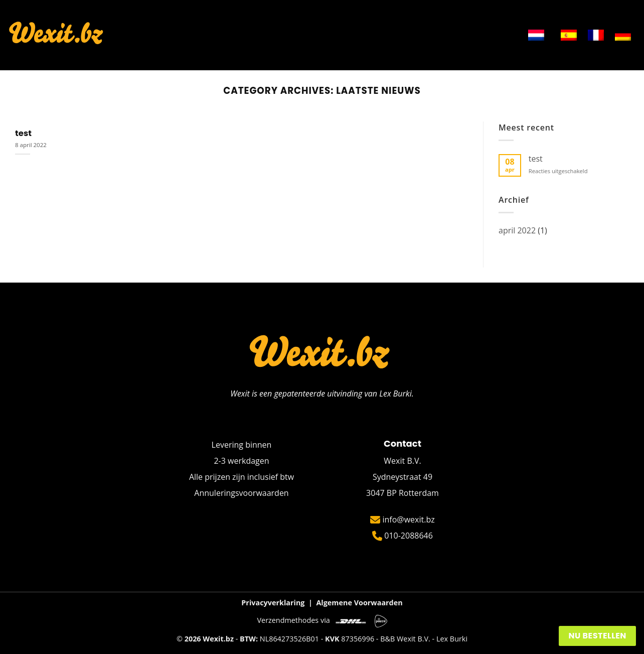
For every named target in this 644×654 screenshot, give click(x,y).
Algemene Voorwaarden (359, 603)
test (23, 134)
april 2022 (517, 230)
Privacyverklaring (273, 603)
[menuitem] (536, 35)
